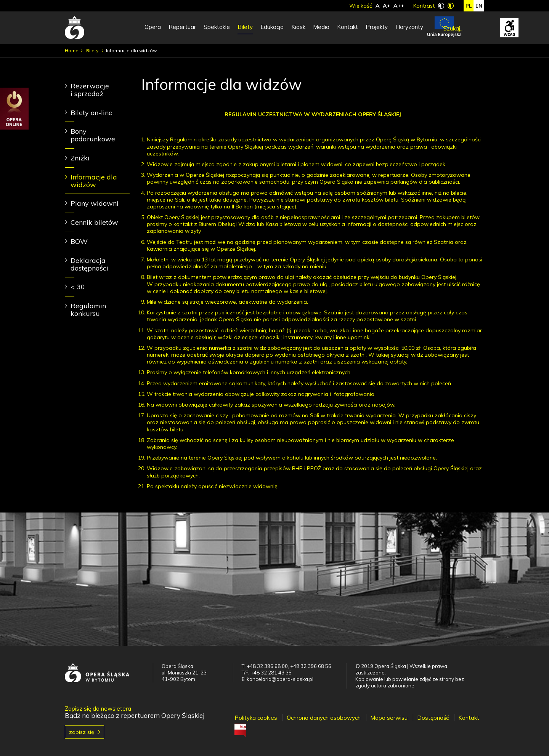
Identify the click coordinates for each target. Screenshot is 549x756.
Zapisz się (82, 732)
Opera (153, 27)
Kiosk (298, 27)
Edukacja (272, 27)
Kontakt (348, 27)
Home (72, 50)
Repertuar (182, 27)
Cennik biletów (94, 222)
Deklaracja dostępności (89, 264)
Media (321, 27)
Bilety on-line (91, 113)
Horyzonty (409, 27)
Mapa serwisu (389, 718)
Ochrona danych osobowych (324, 718)
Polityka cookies (256, 718)
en (479, 6)
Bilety (245, 27)
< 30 (78, 287)
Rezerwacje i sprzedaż (90, 90)
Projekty (377, 27)
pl (469, 6)
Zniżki (80, 158)
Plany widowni (95, 203)
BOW (79, 241)
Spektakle (217, 27)
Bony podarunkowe (93, 135)
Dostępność (433, 718)
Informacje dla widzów (94, 181)
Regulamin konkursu (88, 310)
